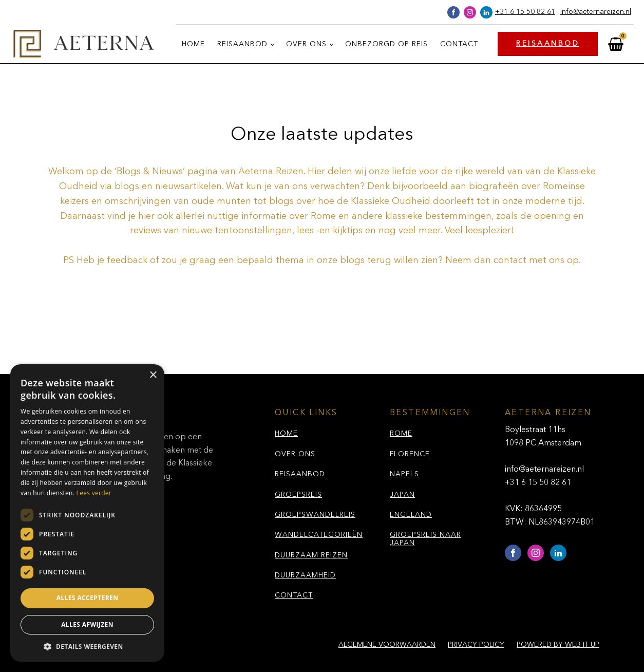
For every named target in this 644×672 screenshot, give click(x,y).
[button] (87, 646)
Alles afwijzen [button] (87, 624)
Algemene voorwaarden (387, 645)
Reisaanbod (242, 44)
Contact (459, 44)
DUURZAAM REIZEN (311, 555)
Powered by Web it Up (558, 645)
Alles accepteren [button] (88, 598)
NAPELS (404, 474)
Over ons (306, 44)
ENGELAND (411, 515)
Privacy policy (476, 645)
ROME (401, 434)
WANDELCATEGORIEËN (319, 535)
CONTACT (294, 595)
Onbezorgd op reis (386, 44)
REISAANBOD (548, 44)
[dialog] (87, 513)
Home (193, 44)
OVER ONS (295, 454)
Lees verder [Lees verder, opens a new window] (94, 493)
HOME (286, 434)
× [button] (153, 375)
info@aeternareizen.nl (596, 12)
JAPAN (402, 495)
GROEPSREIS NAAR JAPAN (425, 539)
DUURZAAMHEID (305, 575)
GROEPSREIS (298, 495)
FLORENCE (410, 454)
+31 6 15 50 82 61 (525, 12)
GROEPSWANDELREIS (315, 515)
